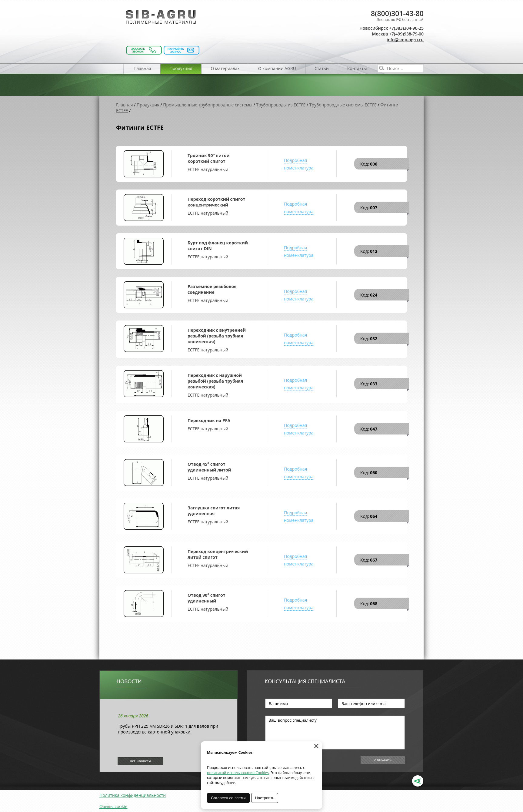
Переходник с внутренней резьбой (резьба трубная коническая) (217, 336)
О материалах (225, 68)
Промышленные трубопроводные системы (208, 105)
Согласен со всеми (228, 798)
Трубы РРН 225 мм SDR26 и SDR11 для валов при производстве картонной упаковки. (168, 729)
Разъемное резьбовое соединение (212, 289)
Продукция (181, 68)
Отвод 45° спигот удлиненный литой (209, 467)
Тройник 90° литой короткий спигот (209, 158)
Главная (143, 68)
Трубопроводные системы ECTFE (343, 105)
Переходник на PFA (209, 420)
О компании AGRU (277, 68)
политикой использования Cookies (238, 773)
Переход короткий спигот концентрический (216, 202)
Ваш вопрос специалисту (335, 733)
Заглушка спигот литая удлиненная (214, 511)
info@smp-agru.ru (405, 40)
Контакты (357, 68)
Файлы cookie (113, 806)
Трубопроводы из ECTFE (281, 105)
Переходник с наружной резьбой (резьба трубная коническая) (215, 381)
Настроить (265, 798)
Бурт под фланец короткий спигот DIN (218, 246)
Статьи (322, 68)
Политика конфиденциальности (133, 795)
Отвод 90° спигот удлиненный (206, 598)
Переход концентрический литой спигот (218, 554)
